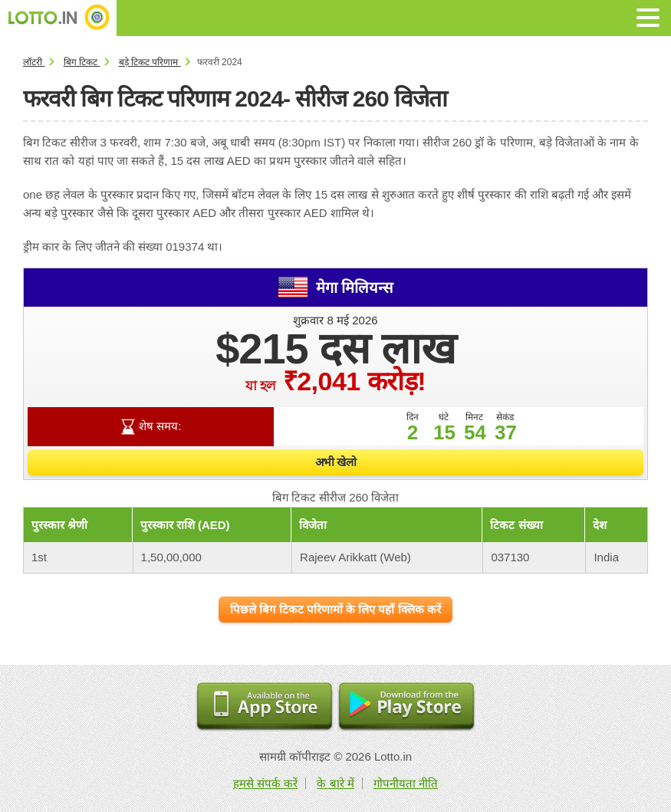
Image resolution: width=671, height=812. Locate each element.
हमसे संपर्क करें (265, 783)
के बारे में (335, 783)
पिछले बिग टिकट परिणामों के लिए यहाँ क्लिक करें (335, 609)
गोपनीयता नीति (406, 783)
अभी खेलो (336, 462)
